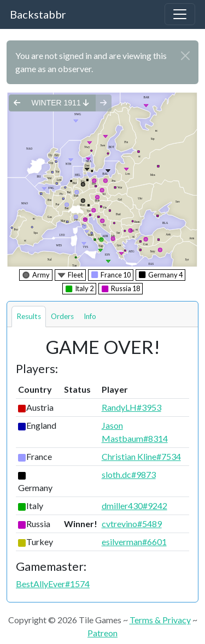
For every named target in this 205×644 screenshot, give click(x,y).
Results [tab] (29, 316)
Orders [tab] (62, 316)
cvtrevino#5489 (132, 524)
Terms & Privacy (160, 620)
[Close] (185, 56)
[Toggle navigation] (180, 14)
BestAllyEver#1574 (53, 584)
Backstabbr (38, 14)
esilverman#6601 (134, 542)
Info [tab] (90, 316)
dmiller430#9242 (134, 506)
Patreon (102, 633)
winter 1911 (60, 103)
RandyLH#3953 (131, 407)
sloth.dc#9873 (129, 474)
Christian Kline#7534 (141, 456)
